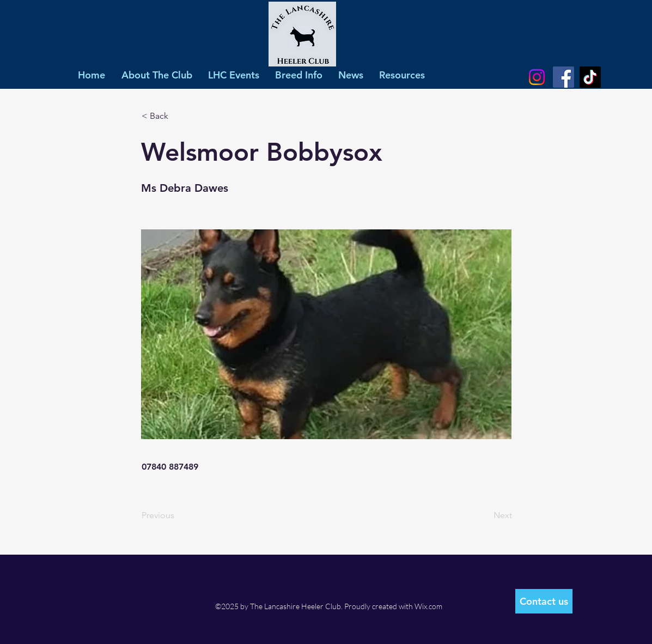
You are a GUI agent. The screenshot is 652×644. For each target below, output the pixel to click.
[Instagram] (537, 77)
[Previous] (178, 515)
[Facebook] (563, 77)
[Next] (485, 515)
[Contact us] (544, 601)
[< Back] (178, 116)
